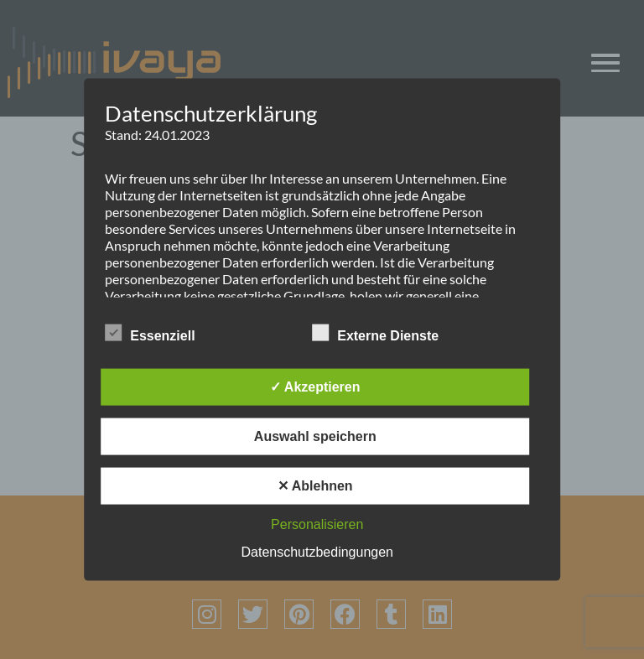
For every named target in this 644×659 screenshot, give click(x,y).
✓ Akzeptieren (315, 386)
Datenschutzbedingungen (317, 551)
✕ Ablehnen (315, 485)
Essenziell (150, 332)
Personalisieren (317, 524)
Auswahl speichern (315, 436)
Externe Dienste (375, 332)
